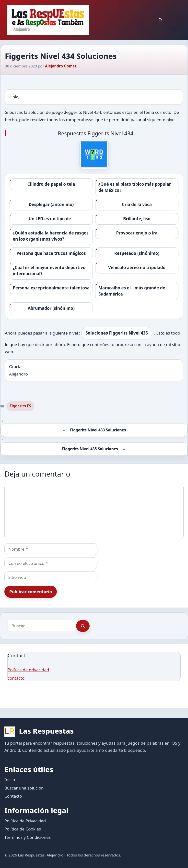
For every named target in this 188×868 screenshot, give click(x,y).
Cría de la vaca (137, 204)
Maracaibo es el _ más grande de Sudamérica (132, 291)
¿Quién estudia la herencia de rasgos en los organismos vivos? (51, 236)
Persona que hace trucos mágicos (51, 253)
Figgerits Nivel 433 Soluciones (98, 430)
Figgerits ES (20, 406)
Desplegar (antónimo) (51, 204)
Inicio (10, 780)
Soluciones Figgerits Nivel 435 (117, 333)
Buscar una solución (24, 788)
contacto (16, 678)
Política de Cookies (23, 829)
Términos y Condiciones (28, 837)
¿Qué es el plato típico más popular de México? (135, 187)
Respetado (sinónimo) (137, 253)
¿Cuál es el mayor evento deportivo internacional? (49, 271)
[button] (160, 20)
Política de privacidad (28, 670)
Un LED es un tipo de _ (51, 219)
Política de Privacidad (25, 821)
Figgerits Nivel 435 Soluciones (90, 449)
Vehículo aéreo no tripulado (137, 267)
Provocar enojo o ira (137, 233)
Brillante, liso (137, 219)
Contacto (13, 796)
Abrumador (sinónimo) (51, 308)
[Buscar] (83, 626)
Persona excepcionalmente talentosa (51, 288)
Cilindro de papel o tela (51, 184)
